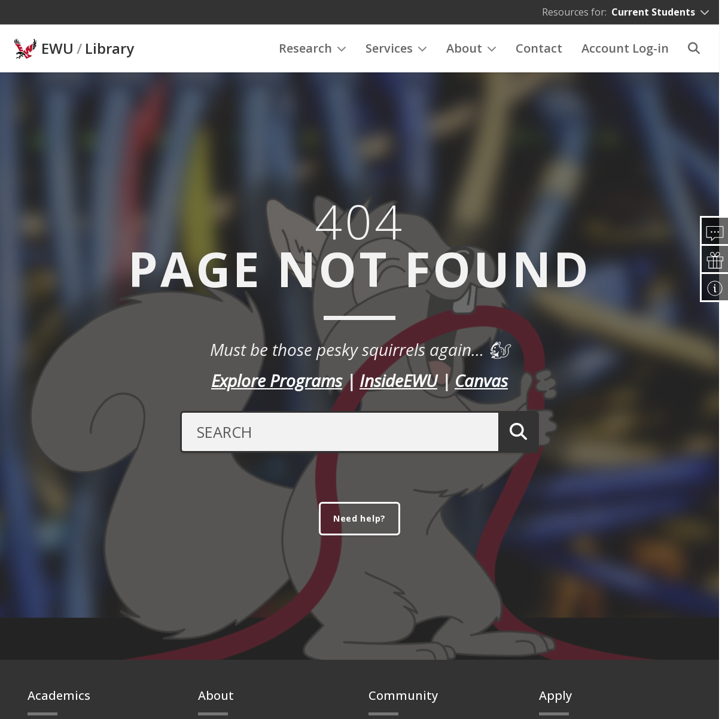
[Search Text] (336, 430)
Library (109, 48)
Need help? (360, 519)
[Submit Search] (516, 430)
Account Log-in (625, 48)
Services (396, 48)
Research (313, 48)
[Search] (694, 48)
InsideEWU (398, 379)
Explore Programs (277, 379)
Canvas (481, 379)
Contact (539, 48)
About (471, 48)
